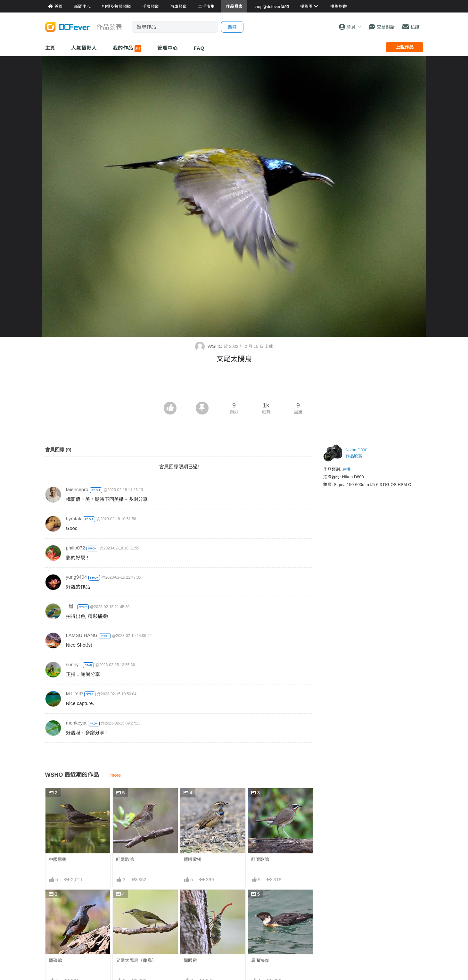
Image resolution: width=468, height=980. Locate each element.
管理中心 (168, 48)
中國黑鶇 (58, 859)
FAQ (199, 48)
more (116, 775)
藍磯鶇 (55, 960)
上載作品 (405, 47)
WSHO (209, 346)
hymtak (74, 519)
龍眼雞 (190, 960)
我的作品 (127, 49)
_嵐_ (71, 606)
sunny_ (74, 664)
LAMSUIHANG (82, 635)
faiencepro (77, 489)
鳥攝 (346, 469)
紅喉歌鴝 (260, 859)
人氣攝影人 (84, 48)
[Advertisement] (234, 384)
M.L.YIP (74, 694)
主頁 (50, 48)
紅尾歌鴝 (125, 859)
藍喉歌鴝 (193, 859)
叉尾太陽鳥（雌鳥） (136, 960)
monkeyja (76, 723)
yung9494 (77, 577)
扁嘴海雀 (260, 960)
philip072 (76, 548)
